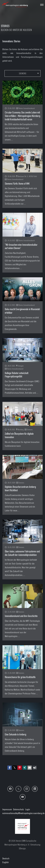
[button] (10, 768)
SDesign (22, 848)
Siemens (23, 73)
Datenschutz (19, 809)
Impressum (7, 809)
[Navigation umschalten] (42, 5)
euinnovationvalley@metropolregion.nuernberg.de (23, 813)
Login (28, 809)
